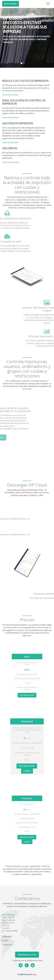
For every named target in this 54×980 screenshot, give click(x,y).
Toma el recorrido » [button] (11, 95)
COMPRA (27, 765)
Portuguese (7, 945)
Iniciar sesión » (11, 4)
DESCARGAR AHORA (27, 690)
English (5, 940)
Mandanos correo (27, 955)
